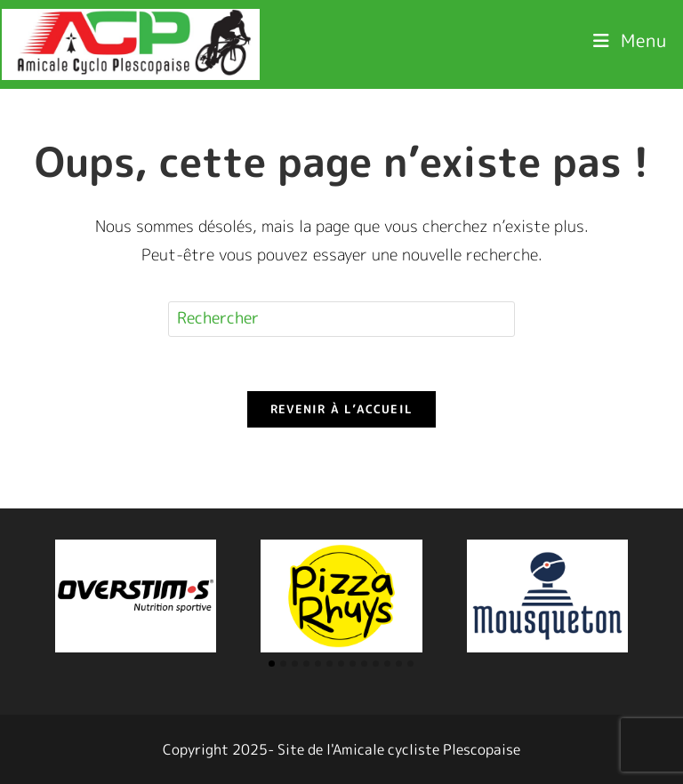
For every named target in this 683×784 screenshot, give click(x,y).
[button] (272, 664)
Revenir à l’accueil (342, 409)
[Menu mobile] (630, 40)
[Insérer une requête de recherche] (341, 319)
